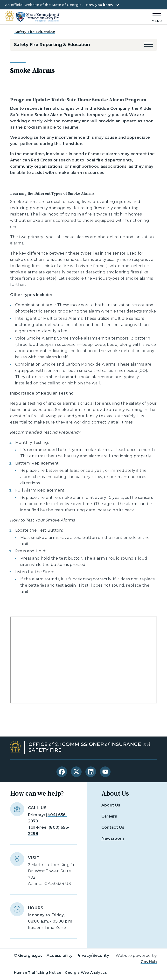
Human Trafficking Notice (38, 973)
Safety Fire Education (35, 32)
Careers (109, 816)
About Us (111, 805)
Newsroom (113, 838)
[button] (149, 45)
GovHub (149, 962)
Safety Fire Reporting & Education (52, 45)
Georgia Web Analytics (86, 973)
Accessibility (59, 956)
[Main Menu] (155, 17)
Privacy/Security (93, 956)
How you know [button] (100, 5)
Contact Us (113, 827)
